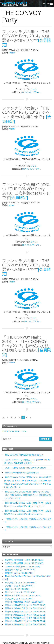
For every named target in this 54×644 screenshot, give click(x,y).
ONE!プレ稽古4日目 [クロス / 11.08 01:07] (24, 563)
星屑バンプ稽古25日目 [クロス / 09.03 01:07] (25, 605)
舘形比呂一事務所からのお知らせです (22, 473)
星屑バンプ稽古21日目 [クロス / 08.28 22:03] (25, 618)
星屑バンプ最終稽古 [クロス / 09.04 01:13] (24, 602)
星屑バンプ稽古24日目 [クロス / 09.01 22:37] (25, 608)
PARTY (12, 53)
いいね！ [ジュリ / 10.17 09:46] (19, 586)
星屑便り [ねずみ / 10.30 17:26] (19, 573)
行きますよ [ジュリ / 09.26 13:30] (20, 592)
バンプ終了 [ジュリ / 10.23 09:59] (20, 583)
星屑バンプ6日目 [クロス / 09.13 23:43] (23, 595)
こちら (33, 89)
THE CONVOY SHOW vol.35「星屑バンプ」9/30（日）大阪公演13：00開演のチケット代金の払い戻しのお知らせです (28, 495)
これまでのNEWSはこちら (14, 431)
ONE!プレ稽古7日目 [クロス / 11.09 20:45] (24, 560)
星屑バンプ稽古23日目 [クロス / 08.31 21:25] (25, 612)
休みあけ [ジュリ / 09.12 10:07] (19, 599)
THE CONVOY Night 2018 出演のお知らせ (24, 455)
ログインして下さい (31, 92)
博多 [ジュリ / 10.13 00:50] (17, 589)
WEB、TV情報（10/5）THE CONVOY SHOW (26, 468)
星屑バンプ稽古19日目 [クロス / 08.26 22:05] (25, 624)
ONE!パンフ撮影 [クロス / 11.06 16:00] (22, 567)
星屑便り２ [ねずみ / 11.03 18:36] (20, 570)
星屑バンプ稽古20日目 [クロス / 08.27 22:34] (25, 621)
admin (12, 205)
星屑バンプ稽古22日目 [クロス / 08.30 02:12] (25, 615)
